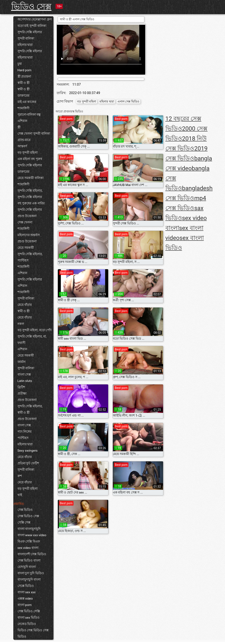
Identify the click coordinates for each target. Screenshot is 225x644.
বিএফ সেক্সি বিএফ (29, 541)
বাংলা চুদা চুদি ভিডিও (31, 573)
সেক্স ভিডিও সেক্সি (29, 611)
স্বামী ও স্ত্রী (24, 83)
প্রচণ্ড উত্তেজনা (27, 216)
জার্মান (22, 362)
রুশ (20, 476)
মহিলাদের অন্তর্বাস (29, 235)
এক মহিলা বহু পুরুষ (30, 159)
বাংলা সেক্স (24, 375)
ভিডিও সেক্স (31, 7)
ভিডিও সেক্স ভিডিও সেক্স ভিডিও (33, 633)
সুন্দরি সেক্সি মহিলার (30, 32)
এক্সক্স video (25, 599)
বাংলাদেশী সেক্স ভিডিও (32, 554)
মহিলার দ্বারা (25, 45)
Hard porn (25, 70)
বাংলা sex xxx (27, 592)
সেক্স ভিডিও (25, 510)
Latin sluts (25, 381)
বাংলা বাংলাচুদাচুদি (29, 529)
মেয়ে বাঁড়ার (25, 305)
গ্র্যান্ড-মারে (24, 140)
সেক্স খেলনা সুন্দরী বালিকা (34, 134)
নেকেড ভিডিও (27, 624)
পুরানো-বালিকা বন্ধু (29, 115)
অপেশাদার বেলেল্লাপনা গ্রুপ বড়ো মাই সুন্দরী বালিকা (35, 23)
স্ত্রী (19, 127)
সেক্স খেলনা (25, 222)
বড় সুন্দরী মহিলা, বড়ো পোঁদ (35, 330)
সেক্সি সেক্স (24, 522)
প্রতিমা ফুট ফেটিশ (28, 463)
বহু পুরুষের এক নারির (31, 203)
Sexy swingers (28, 451)
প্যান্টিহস (23, 260)
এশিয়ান (22, 121)
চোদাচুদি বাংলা (27, 567)
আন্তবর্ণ (22, 146)
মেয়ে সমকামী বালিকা (31, 178)
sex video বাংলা (28, 548)
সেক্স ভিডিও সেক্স (28, 516)
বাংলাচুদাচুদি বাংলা (29, 580)
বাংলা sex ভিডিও (29, 618)
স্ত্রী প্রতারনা (24, 77)
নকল (21, 324)
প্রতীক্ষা (22, 394)
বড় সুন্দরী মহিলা (28, 153)
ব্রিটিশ (21, 387)
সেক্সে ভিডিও (26, 586)
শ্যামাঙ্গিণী (23, 108)
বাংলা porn (25, 605)
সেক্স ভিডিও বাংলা (29, 561)
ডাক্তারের (23, 96)
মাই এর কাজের (27, 102)
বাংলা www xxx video (32, 535)
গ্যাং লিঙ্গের (25, 432)
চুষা (20, 64)
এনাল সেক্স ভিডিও (128, 101)
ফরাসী (21, 343)
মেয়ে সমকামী (26, 248)
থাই (20, 495)
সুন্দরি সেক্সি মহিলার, (30, 191)
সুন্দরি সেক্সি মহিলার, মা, (32, 336)
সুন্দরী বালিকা (26, 38)
